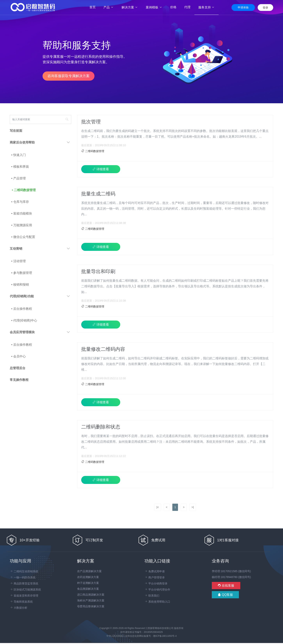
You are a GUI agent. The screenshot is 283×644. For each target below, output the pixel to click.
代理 (187, 7)
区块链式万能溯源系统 (25, 590)
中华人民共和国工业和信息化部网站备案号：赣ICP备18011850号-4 (141, 636)
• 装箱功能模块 (22, 213)
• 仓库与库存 (20, 202)
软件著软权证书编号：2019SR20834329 (142, 632)
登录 (265, 8)
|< (158, 507)
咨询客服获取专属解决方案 (69, 76)
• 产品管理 (19, 178)
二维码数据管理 (93, 151)
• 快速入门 (19, 155)
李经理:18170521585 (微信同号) (231, 571)
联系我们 (152, 596)
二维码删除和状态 (101, 427)
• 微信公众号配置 (23, 237)
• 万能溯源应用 (22, 225)
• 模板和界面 (20, 167)
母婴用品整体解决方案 (91, 606)
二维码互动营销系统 (24, 571)
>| (193, 507)
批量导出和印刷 (98, 271)
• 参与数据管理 (22, 273)
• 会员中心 (19, 356)
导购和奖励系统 (21, 602)
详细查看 (101, 169)
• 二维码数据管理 (24, 190)
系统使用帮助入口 (157, 602)
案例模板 (154, 7)
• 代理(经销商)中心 (24, 320)
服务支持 (206, 7)
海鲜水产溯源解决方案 (91, 600)
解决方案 (130, 7)
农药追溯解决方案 (88, 577)
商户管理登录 (155, 577)
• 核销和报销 (20, 285)
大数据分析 (19, 608)
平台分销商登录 (156, 583)
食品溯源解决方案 (88, 589)
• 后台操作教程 (22, 309)
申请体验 (243, 7)
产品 (109, 7)
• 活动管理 (19, 261)
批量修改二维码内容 (103, 349)
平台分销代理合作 (157, 590)
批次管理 (91, 122)
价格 (173, 7)
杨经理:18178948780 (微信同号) (231, 577)
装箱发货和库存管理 (24, 596)
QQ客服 (225, 595)
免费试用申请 (155, 571)
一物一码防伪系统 (23, 577)
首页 (94, 7)
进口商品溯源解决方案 (91, 595)
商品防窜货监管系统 (24, 583)
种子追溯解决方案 (88, 583)
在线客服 (226, 586)
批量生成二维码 (98, 194)
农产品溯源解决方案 (89, 571)
